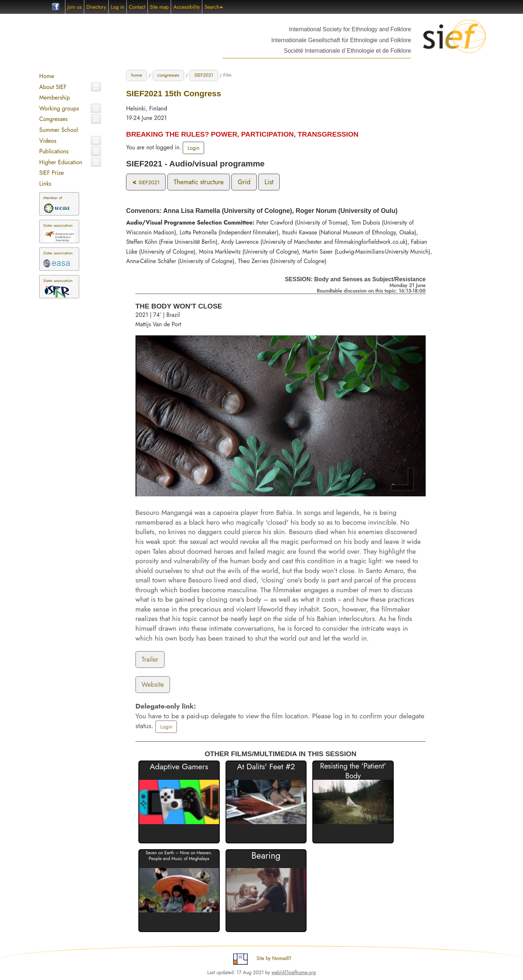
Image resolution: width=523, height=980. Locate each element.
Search (214, 7)
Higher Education (61, 162)
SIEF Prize (52, 173)
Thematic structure (199, 182)
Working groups (59, 108)
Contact (137, 7)
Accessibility (187, 7)
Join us (75, 7)
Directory (96, 7)
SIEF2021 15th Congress (173, 94)
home (137, 75)
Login (193, 148)
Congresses (53, 119)
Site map (159, 7)
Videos (48, 141)
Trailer (150, 660)
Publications (54, 151)
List (269, 182)
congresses (168, 75)
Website (153, 685)
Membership (55, 98)
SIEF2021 (204, 75)
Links (45, 184)
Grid (244, 182)
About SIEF (53, 87)
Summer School (59, 130)
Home (47, 76)
